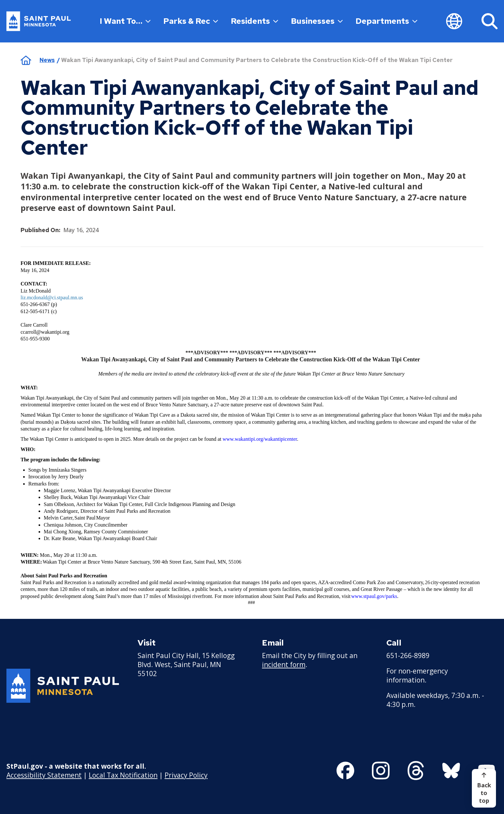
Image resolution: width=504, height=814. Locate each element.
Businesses (317, 21)
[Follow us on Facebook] (345, 771)
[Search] (490, 21)
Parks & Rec (191, 21)
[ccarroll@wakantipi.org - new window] (45, 332)
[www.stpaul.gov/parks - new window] (374, 597)
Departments (386, 21)
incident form (284, 665)
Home (26, 60)
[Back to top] (484, 788)
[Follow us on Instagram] (381, 771)
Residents (254, 21)
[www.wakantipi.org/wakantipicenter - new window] (260, 439)
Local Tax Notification (123, 775)
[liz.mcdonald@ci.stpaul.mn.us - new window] (52, 298)
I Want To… (125, 21)
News (47, 60)
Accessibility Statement (44, 775)
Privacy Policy (186, 775)
